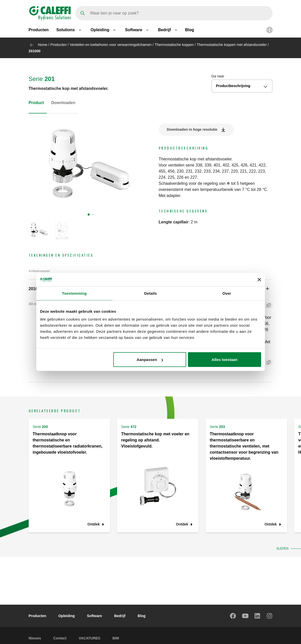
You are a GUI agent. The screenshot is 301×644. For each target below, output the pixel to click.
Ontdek (93, 524)
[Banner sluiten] (259, 279)
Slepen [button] (282, 549)
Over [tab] (227, 293)
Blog (190, 30)
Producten (39, 30)
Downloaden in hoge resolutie (192, 129)
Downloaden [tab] (63, 103)
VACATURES (90, 638)
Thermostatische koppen (174, 45)
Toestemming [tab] (74, 293)
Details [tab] (151, 293)
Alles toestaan (225, 360)
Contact (60, 638)
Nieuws (35, 638)
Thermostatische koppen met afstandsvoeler (232, 45)
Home (43, 45)
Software (94, 616)
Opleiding (67, 616)
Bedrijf (120, 616)
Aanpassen (150, 360)
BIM (116, 638)
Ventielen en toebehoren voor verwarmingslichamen (111, 45)
